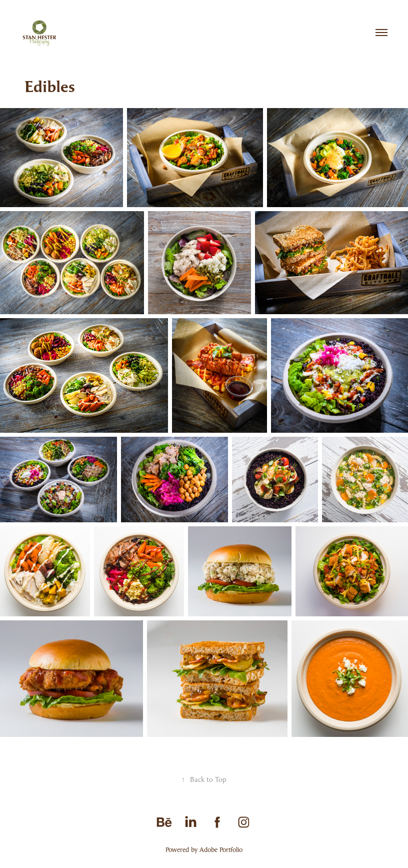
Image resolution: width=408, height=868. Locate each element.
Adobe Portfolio (221, 849)
